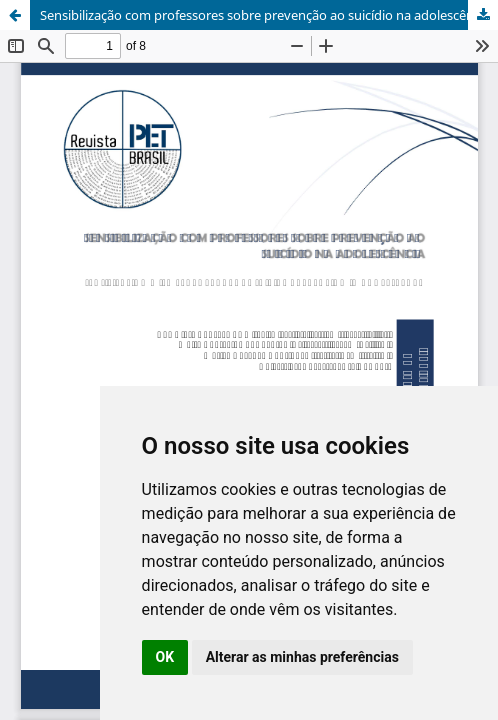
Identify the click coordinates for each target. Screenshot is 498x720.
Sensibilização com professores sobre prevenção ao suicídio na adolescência (265, 15)
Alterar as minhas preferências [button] (302, 657)
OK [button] (165, 657)
